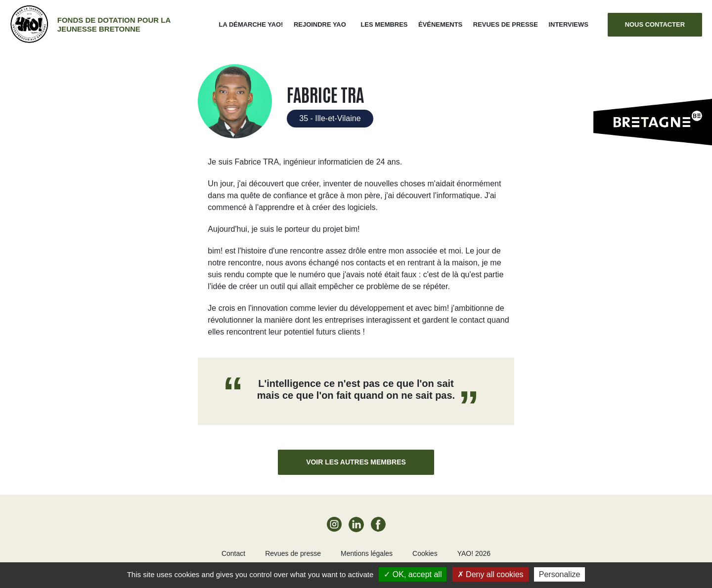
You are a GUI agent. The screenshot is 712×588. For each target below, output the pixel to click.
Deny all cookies (490, 574)
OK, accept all (413, 574)
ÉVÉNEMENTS (440, 24)
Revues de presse (506, 24)
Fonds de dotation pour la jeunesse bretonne (114, 24)
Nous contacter (655, 24)
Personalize (560, 574)
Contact (233, 553)
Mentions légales (367, 553)
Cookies (425, 553)
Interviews (568, 24)
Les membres (384, 24)
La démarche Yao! (251, 24)
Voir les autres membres (356, 462)
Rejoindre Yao (320, 24)
